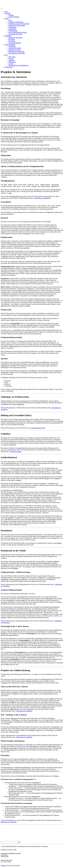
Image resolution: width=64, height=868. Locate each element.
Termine (11, 15)
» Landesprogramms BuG (37, 428)
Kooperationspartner (15, 43)
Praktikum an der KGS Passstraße (19, 24)
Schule (7, 18)
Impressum (4, 831)
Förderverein (9, 67)
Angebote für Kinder (15, 48)
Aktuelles (8, 13)
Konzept (11, 58)
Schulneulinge (13, 31)
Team (10, 20)
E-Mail (3, 866)
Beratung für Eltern (14, 50)
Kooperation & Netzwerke (17, 53)
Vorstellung (12, 46)
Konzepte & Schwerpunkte (17, 25)
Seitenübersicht (5, 835)
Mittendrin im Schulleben (16, 52)
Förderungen (12, 27)
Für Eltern (12, 39)
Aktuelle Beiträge (14, 17)
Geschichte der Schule (15, 34)
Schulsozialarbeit (10, 45)
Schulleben (8, 36)
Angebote (11, 60)
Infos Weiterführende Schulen (18, 32)
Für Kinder (12, 41)
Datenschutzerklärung (7, 828)
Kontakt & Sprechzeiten (16, 22)
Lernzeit (11, 64)
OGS (6, 55)
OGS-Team (12, 57)
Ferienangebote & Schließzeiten (18, 65)
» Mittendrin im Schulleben (42, 198)
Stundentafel (12, 29)
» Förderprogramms (15, 452)
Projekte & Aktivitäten (15, 38)
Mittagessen (12, 62)
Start (6, 12)
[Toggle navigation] (2, 9)
